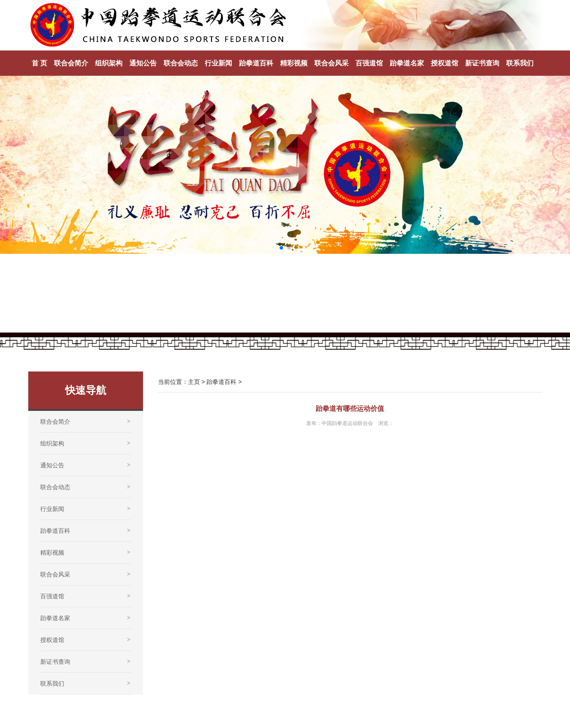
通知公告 (143, 63)
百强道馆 (369, 63)
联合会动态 (181, 63)
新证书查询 (482, 63)
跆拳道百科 (256, 63)
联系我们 (520, 63)
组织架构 (109, 63)
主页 (194, 382)
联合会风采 (331, 63)
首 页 (39, 63)
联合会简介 (71, 63)
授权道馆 (445, 63)
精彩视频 (294, 63)
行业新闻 (218, 63)
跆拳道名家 (407, 63)
